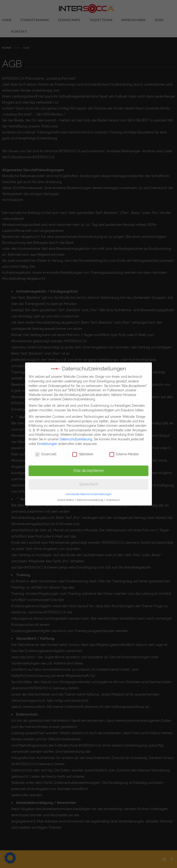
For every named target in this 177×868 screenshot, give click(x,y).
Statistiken (83, 452)
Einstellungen (47, 441)
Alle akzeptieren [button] (89, 468)
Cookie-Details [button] (66, 497)
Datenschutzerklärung (76, 436)
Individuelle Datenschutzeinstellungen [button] (88, 491)
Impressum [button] (113, 497)
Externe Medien (124, 452)
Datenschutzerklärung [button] (90, 497)
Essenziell (46, 452)
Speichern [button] (89, 481)
